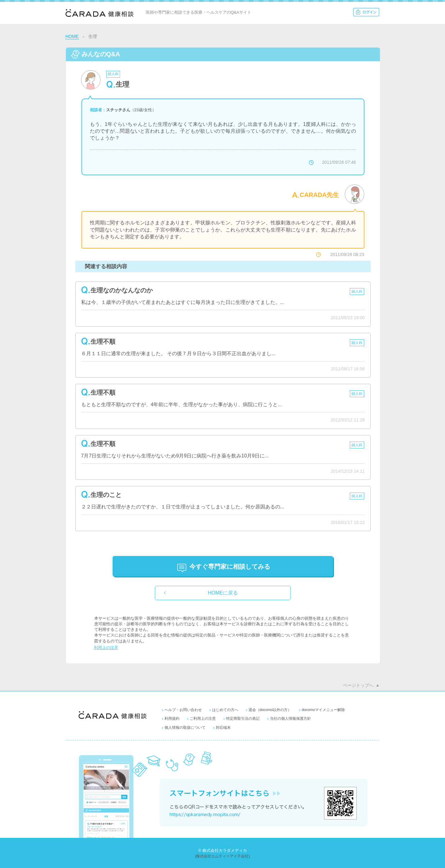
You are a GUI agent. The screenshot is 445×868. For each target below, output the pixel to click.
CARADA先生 (320, 195)
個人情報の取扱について (185, 728)
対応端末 (223, 728)
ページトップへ (358, 685)
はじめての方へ (225, 710)
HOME (72, 36)
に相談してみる (230, 567)
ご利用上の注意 (203, 719)
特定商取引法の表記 (243, 719)
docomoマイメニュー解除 (323, 710)
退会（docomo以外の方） (270, 710)
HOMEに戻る (223, 593)
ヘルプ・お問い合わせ (183, 710)
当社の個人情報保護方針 (290, 719)
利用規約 (172, 719)
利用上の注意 (106, 648)
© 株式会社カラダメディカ (222, 850)
